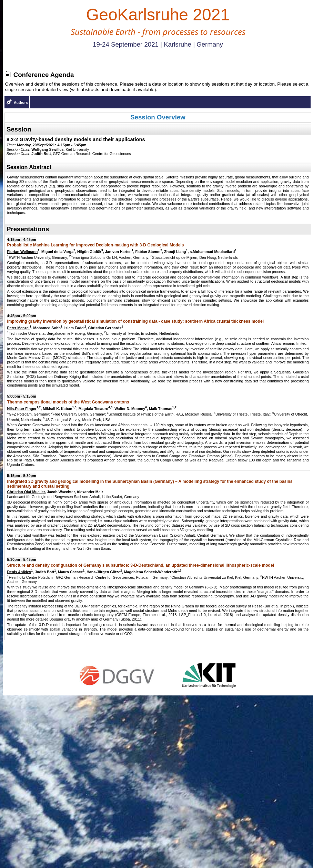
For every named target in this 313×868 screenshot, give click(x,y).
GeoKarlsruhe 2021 (158, 15)
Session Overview (158, 117)
